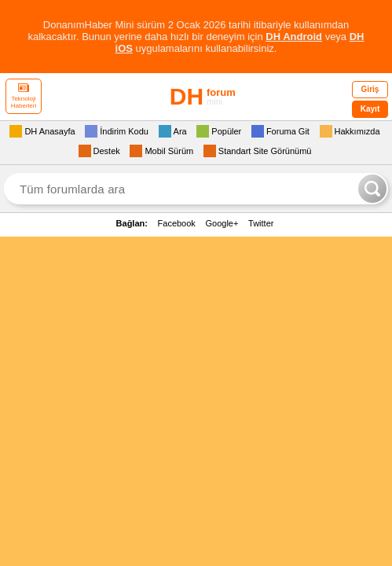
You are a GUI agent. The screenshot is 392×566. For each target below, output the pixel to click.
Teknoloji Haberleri (24, 96)
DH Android (294, 37)
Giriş (370, 89)
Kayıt (370, 109)
